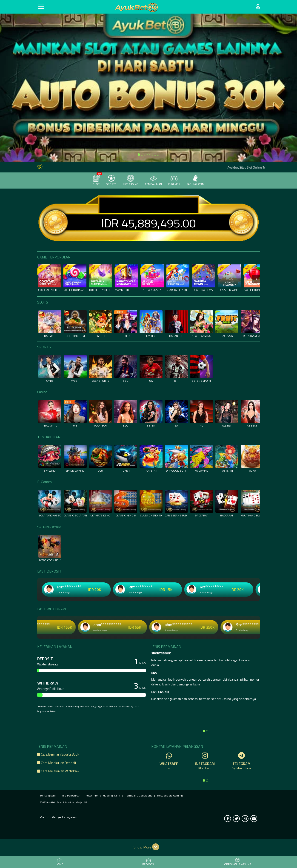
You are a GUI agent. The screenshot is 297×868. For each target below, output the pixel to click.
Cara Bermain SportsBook (58, 754)
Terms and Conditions (139, 795)
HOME (59, 862)
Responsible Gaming (170, 795)
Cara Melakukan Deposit (57, 763)
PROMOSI (148, 862)
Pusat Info (92, 795)
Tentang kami (48, 795)
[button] (149, 847)
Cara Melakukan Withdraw (58, 771)
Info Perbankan (71, 795)
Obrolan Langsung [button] (238, 862)
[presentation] (256, 279)
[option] (139, 155)
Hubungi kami (111, 795)
